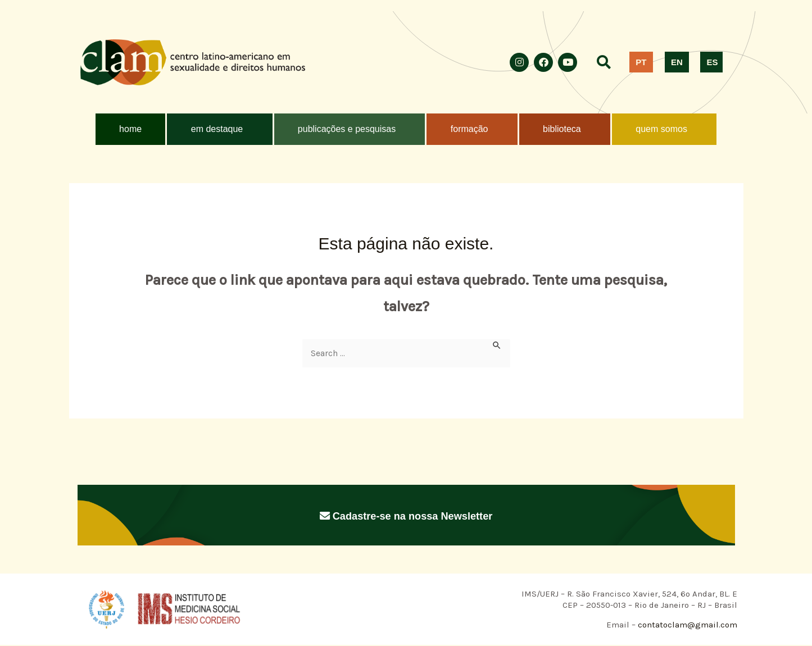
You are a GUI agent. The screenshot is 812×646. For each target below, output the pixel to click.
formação (469, 129)
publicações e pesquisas (347, 129)
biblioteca (562, 129)
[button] (219, 129)
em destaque (217, 129)
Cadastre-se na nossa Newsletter (406, 516)
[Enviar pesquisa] (497, 345)
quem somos (661, 129)
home (130, 129)
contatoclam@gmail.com (686, 626)
